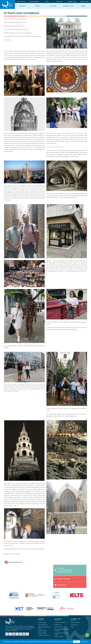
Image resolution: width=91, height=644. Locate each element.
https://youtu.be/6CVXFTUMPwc (55, 147)
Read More (84, 642)
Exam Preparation (43, 625)
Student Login (72, 1)
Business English (42, 631)
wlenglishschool (14, 562)
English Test (58, 625)
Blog (83, 6)
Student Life (68, 6)
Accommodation (34, 1)
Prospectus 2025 (59, 637)
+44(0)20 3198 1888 (62, 579)
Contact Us (59, 1)
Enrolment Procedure (60, 623)
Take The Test (21, 1)
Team (38, 6)
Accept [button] (77, 642)
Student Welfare (75, 623)
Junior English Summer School (44, 628)
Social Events (74, 625)
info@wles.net (61, 585)
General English (42, 623)
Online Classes (85, 1)
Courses (53, 6)
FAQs (72, 627)
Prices (47, 1)
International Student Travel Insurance (62, 630)
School (22, 6)
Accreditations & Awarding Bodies (61, 634)
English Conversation (44, 635)
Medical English (42, 633)
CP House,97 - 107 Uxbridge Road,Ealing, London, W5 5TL (64, 570)
